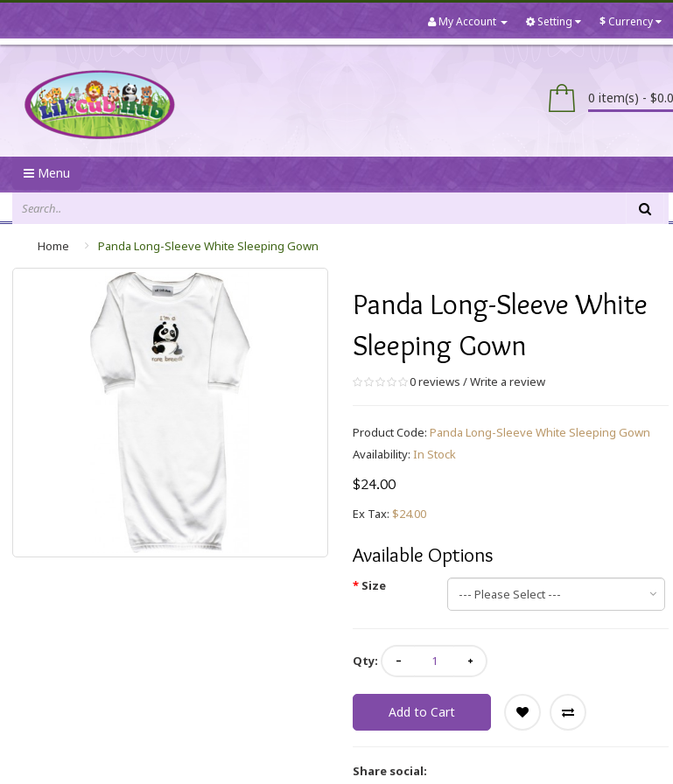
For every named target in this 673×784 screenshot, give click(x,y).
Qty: (365, 661)
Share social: (390, 771)
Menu (47, 173)
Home (53, 246)
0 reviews (435, 381)
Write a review (508, 381)
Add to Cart (422, 712)
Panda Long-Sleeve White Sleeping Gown (208, 246)
